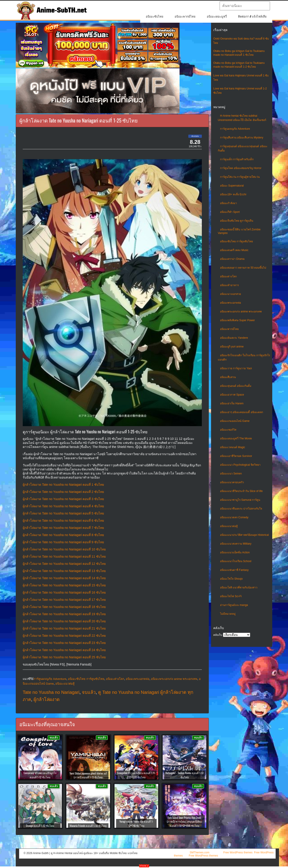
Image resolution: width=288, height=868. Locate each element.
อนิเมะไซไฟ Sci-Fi (231, 596)
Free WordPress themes (238, 852)
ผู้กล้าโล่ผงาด (47, 699)
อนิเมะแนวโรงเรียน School (236, 561)
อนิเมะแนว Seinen (231, 474)
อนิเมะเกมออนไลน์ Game (235, 421)
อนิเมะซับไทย (155, 17)
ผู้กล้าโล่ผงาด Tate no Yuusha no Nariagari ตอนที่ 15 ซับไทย (64, 585)
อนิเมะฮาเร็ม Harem (232, 403)
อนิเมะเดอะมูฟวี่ (217, 17)
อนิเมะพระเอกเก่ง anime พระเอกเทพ (241, 312)
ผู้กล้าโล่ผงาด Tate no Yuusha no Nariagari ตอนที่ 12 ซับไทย (64, 564)
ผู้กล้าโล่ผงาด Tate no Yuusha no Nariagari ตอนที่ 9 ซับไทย (63, 542)
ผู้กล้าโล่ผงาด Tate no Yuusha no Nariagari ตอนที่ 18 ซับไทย (64, 607)
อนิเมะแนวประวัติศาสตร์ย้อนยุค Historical (244, 535)
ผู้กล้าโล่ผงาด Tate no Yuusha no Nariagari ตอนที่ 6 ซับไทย (63, 521)
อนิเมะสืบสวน (228, 377)
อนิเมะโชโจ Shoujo (231, 579)
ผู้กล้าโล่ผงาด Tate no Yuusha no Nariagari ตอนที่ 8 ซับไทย (63, 535)
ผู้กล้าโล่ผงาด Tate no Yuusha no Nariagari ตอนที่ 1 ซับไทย (63, 485)
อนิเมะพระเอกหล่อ (231, 303)
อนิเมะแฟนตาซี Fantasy (234, 570)
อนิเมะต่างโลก (228, 276)
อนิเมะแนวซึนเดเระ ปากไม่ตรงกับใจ (241, 509)
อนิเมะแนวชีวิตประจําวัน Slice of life (241, 491)
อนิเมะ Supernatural (232, 186)
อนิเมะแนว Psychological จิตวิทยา (240, 465)
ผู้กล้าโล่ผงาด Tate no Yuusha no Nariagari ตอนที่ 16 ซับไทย (64, 592)
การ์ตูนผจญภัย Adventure (235, 129)
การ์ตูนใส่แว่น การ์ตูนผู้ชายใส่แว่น (240, 177)
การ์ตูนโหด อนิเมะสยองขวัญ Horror (241, 168)
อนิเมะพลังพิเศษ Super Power (237, 320)
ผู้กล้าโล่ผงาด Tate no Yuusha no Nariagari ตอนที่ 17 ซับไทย (64, 600)
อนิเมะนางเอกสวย (231, 294)
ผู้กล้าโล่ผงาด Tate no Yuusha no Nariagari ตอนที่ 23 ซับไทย (64, 643)
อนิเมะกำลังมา (228, 203)
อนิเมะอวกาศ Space (232, 395)
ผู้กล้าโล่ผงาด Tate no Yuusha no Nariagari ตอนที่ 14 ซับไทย (64, 578)
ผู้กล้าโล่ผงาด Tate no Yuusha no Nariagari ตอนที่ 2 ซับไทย (63, 492)
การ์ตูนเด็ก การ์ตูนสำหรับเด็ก (237, 159)
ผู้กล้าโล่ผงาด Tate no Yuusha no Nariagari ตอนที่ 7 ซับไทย (63, 528)
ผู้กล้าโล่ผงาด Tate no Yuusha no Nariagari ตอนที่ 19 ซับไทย (64, 614)
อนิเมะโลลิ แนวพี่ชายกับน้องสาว (239, 588)
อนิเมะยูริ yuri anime (232, 347)
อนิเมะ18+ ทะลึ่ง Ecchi (233, 194)
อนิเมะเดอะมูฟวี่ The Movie (236, 438)
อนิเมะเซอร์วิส (228, 430)
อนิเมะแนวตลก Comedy (234, 517)
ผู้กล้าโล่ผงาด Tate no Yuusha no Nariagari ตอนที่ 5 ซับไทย (63, 513)
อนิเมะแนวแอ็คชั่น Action (235, 552)
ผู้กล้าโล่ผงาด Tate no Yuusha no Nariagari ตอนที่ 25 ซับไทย (64, 657)
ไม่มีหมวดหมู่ (228, 614)
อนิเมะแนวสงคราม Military (236, 544)
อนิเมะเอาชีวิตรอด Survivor (236, 456)
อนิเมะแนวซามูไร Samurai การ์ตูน (240, 500)
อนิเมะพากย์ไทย (185, 17)
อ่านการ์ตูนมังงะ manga (234, 605)
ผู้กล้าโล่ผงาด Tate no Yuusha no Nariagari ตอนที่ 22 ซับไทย (64, 636)
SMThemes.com (199, 852)
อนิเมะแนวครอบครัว (232, 482)
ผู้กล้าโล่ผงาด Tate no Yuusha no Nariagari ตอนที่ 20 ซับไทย (64, 621)
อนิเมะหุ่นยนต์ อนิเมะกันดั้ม (236, 386)
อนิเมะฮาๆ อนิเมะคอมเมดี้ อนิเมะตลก (242, 412)
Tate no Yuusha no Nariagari (51, 692)
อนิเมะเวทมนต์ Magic (233, 447)
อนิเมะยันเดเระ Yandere (234, 338)
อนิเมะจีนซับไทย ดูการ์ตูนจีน (237, 221)
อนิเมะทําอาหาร (229, 285)
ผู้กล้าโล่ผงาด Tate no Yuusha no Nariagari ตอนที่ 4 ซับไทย (63, 506)
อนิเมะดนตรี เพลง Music (234, 250)
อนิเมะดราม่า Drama (232, 259)
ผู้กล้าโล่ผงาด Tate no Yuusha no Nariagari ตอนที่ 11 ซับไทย (64, 556)
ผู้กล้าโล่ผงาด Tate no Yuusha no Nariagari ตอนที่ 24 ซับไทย (64, 650)
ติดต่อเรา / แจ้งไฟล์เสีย (252, 17)
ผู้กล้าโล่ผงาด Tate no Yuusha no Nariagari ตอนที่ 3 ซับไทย (63, 499)
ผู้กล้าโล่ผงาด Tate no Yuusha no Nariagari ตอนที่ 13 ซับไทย (64, 571)
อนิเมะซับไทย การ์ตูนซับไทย (236, 241)
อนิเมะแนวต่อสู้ (229, 526)
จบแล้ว (89, 692)
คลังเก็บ (218, 635)
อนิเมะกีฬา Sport (230, 212)
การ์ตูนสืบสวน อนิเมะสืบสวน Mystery (242, 138)
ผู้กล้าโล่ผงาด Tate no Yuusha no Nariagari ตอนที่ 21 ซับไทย (64, 628)
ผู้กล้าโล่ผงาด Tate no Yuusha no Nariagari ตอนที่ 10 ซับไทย (64, 549)
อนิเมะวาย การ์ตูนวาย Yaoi (236, 368)
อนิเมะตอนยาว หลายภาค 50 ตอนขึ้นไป (243, 268)
